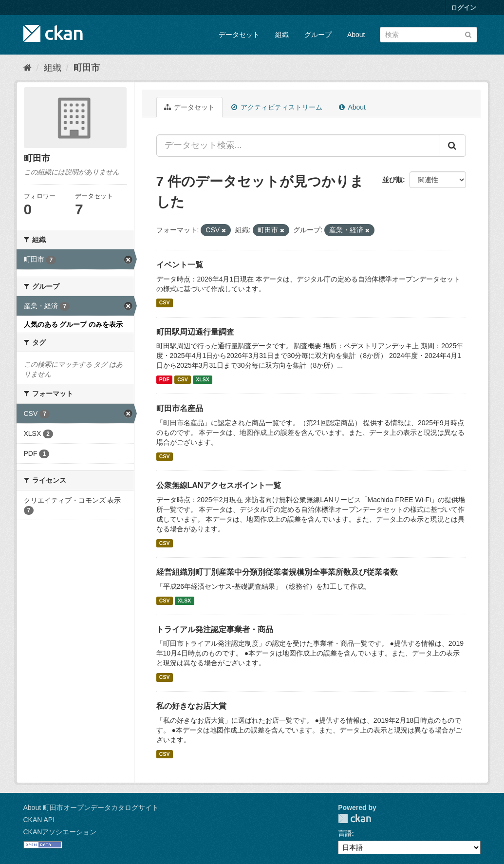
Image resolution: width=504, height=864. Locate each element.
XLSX (202, 379)
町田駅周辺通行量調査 (195, 332)
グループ (318, 35)
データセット (239, 35)
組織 (282, 35)
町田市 (87, 68)
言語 (345, 833)
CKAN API (39, 820)
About (356, 35)
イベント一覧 (180, 265)
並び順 (392, 180)
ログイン (464, 8)
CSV (165, 303)
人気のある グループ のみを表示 (74, 324)
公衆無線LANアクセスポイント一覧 (219, 485)
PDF (164, 379)
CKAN (355, 818)
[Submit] (468, 34)
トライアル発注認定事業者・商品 (215, 629)
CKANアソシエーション (60, 832)
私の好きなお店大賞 (191, 706)
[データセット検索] (429, 35)
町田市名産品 (180, 408)
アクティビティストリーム (277, 107)
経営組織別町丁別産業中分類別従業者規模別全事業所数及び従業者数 (277, 572)
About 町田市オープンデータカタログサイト (91, 808)
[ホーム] (28, 68)
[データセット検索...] (298, 146)
